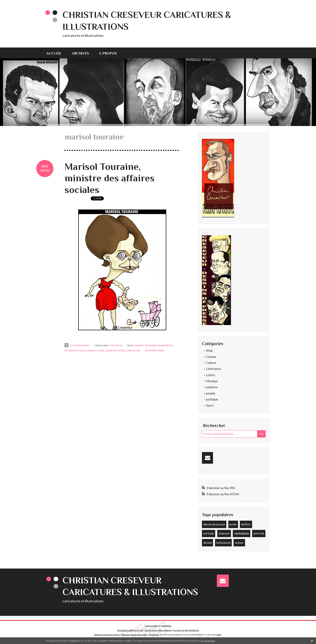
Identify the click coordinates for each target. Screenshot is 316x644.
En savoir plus (208, 641)
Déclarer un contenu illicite (107, 635)
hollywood (223, 543)
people (211, 393)
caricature (133, 350)
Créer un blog (151, 626)
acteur (239, 543)
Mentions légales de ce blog (134, 635)
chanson (224, 533)
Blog (209, 350)
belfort (246, 524)
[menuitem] (57, 53)
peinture (212, 387)
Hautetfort (166, 626)
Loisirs (211, 375)
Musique (212, 381)
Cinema (211, 357)
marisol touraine (146, 345)
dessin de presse (115, 350)
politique (116, 345)
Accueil (54, 53)
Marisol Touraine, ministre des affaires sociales (110, 178)
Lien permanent (77, 345)
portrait (259, 533)
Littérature (214, 369)
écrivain (209, 533)
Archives (80, 53)
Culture (211, 363)
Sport (210, 405)
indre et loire (96, 350)
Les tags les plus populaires (186, 630)
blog (219, 635)
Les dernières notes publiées (159, 630)
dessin (208, 543)
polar (233, 524)
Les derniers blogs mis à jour (130, 630)
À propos (108, 53)
